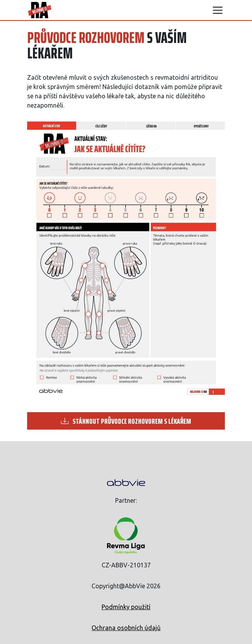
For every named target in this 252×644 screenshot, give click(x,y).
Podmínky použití (126, 607)
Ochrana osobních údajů (126, 628)
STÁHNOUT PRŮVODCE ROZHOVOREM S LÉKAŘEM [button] (126, 421)
